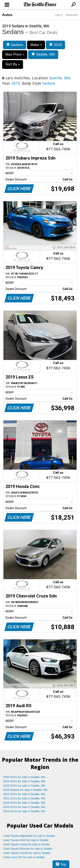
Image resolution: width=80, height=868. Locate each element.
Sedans (15, 45)
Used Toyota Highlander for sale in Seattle (29, 836)
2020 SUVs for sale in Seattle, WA (24, 803)
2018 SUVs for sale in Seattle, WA (24, 811)
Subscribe (72, 15)
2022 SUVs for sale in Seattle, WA (24, 794)
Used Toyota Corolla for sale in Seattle (27, 853)
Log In (58, 15)
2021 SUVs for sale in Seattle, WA (24, 798)
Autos (7, 15)
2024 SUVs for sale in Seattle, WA (24, 781)
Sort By (13, 64)
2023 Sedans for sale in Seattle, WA (25, 790)
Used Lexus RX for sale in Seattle (24, 857)
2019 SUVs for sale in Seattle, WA (24, 807)
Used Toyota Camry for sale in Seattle (26, 844)
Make (36, 45)
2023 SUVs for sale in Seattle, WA (24, 786)
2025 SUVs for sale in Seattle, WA (24, 777)
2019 (55, 45)
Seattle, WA (43, 54)
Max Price (15, 54)
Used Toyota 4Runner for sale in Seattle (28, 849)
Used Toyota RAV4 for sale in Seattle (26, 840)
